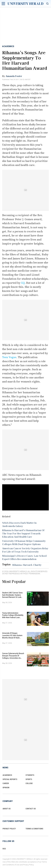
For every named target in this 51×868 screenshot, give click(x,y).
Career (6, 783)
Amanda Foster (14, 76)
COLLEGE (29, 783)
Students (30, 775)
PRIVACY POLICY (9, 829)
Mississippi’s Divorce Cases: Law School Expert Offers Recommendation (24, 557)
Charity (37, 565)
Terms (44, 862)
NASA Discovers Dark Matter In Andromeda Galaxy (19, 524)
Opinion (6, 788)
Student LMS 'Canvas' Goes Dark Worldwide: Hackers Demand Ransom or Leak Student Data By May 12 (12, 595)
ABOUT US (7, 809)
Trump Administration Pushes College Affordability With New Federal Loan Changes (13, 615)
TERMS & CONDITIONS (34, 829)
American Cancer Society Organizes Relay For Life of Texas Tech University (25, 550)
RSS (4, 849)
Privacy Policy (28, 865)
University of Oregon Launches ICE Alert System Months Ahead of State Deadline (12, 635)
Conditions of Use (13, 865)
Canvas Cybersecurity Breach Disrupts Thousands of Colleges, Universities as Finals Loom (13, 656)
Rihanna (17, 565)
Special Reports (10, 779)
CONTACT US (31, 809)
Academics (8, 46)
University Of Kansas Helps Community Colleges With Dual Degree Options (24, 542)
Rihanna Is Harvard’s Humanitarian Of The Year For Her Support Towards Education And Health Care (23, 533)
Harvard (27, 565)
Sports (29, 779)
